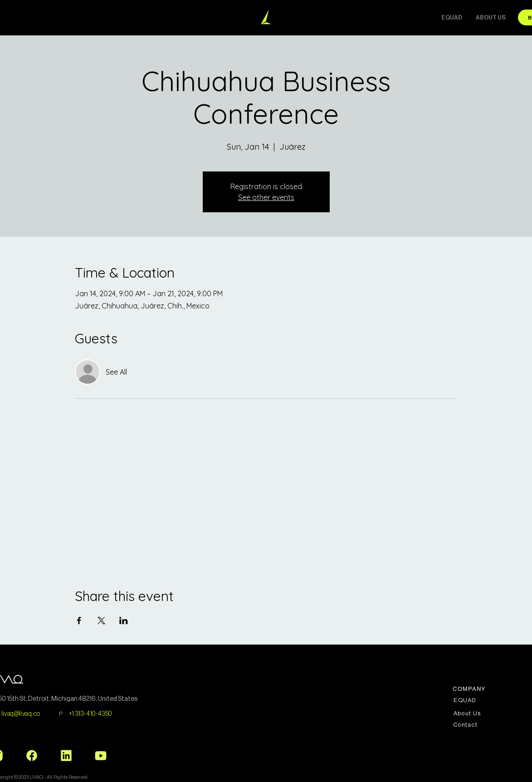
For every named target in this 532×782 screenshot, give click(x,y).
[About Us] (468, 714)
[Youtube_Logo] (101, 756)
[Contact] (466, 725)
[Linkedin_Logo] (66, 756)
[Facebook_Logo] (32, 756)
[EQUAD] (466, 700)
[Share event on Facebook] (79, 621)
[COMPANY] (471, 689)
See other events (266, 197)
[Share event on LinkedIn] (124, 621)
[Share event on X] (101, 621)
